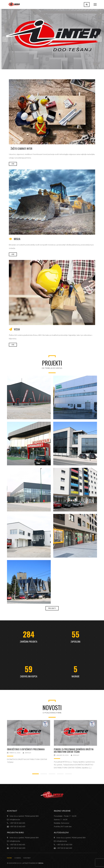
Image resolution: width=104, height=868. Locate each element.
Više (13, 254)
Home (9, 858)
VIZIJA (17, 329)
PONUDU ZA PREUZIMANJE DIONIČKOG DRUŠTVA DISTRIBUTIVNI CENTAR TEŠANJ (74, 750)
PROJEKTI (52, 608)
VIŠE (13, 164)
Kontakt (27, 858)
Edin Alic (28, 753)
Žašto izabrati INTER (21, 148)
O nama (18, 858)
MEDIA (41, 863)
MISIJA (17, 239)
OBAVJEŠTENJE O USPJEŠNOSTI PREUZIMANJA (26, 749)
